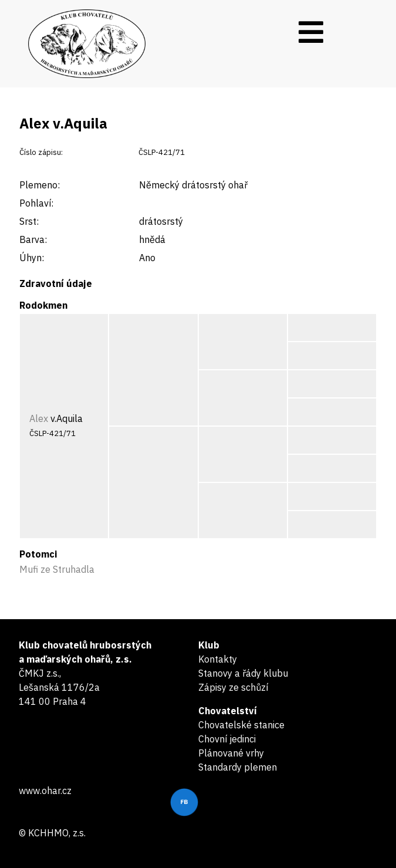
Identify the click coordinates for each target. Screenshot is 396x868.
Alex (39, 418)
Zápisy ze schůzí (233, 687)
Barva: (33, 239)
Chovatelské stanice (241, 725)
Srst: (29, 221)
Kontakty (218, 659)
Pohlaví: (36, 203)
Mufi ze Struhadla (57, 569)
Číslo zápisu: (41, 152)
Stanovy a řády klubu (243, 673)
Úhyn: (32, 258)
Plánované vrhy (231, 753)
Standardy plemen (238, 767)
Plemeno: (40, 185)
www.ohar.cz (45, 791)
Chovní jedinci (227, 739)
